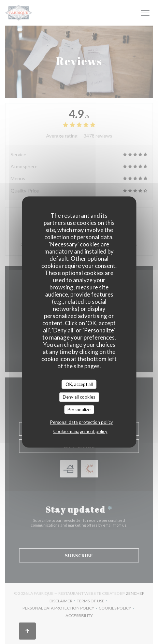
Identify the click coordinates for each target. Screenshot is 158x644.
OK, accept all (79, 384)
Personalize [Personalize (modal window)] (79, 409)
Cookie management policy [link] (80, 431)
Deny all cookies (79, 397)
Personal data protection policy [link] (82, 422)
